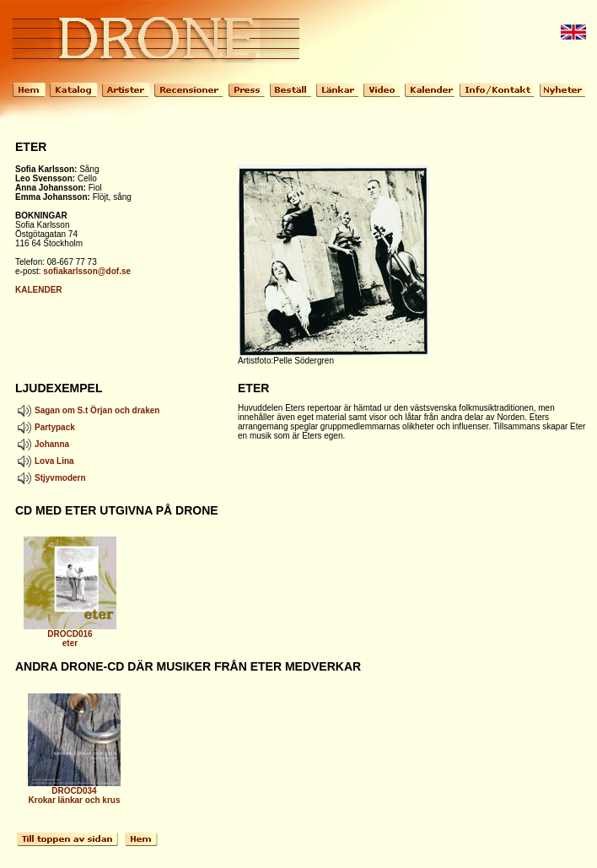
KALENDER (39, 290)
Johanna (42, 444)
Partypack (45, 427)
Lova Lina (45, 461)
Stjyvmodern (51, 478)
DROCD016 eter (70, 635)
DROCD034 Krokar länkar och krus (74, 792)
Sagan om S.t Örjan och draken (87, 410)
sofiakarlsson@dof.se (87, 271)
